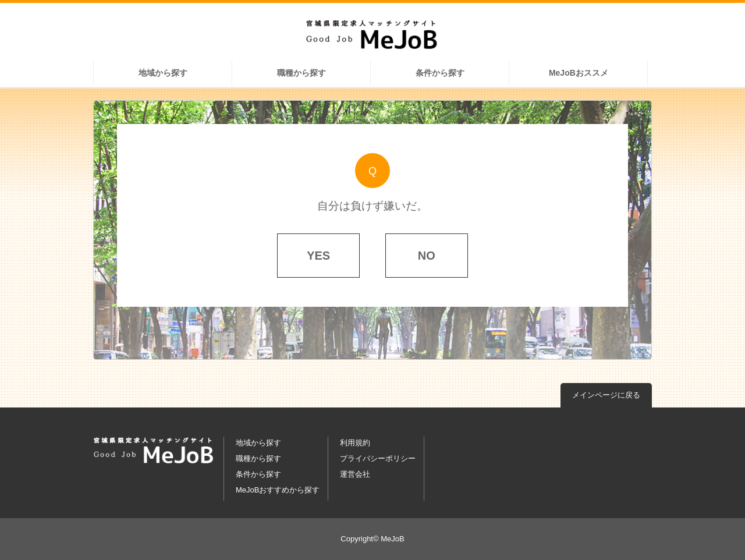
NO (427, 256)
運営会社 (355, 474)
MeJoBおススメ (579, 73)
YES (318, 256)
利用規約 (355, 443)
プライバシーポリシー (378, 458)
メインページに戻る (606, 395)
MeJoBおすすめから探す (278, 490)
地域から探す (163, 73)
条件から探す (440, 73)
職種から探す (301, 73)
